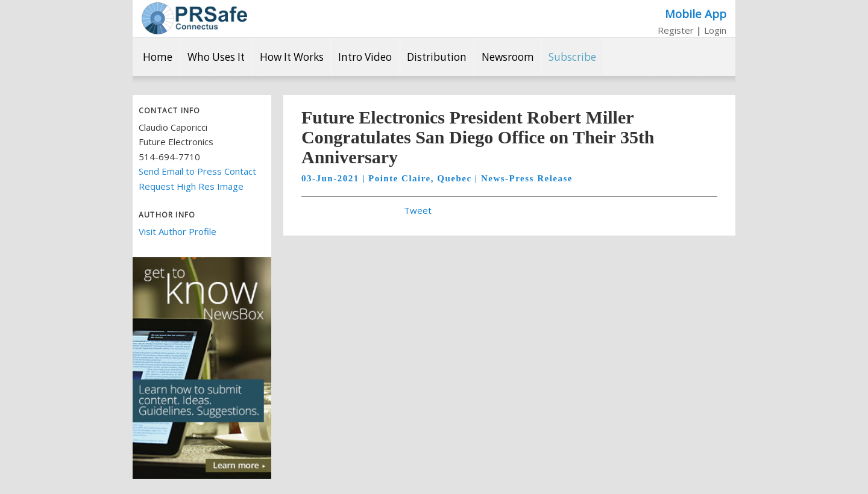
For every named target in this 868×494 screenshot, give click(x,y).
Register (676, 30)
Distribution (437, 57)
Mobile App (696, 14)
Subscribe (572, 57)
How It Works (292, 57)
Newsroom (508, 57)
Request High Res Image (191, 186)
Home (158, 57)
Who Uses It (216, 57)
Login (715, 30)
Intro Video (365, 57)
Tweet (418, 210)
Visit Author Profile (178, 231)
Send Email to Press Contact (197, 171)
